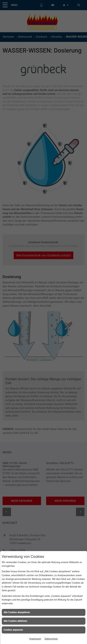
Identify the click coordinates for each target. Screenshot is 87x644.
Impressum (35, 639)
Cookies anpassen (13, 630)
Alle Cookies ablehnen (15, 621)
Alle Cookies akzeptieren (17, 612)
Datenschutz (51, 639)
